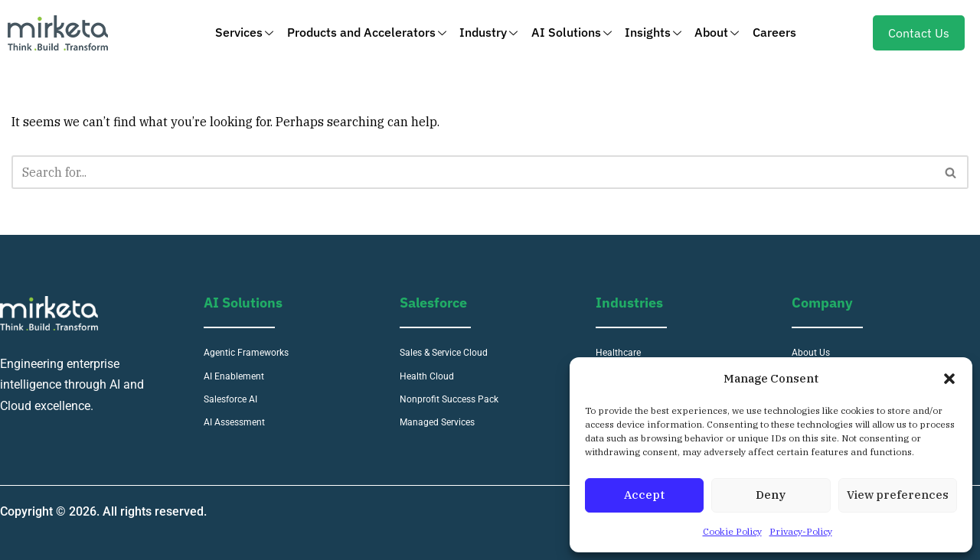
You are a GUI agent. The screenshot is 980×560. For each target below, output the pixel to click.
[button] (949, 379)
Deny (771, 495)
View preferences (898, 495)
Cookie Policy (732, 531)
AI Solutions (572, 33)
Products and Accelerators (369, 33)
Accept (644, 495)
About (715, 33)
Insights (652, 33)
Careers (771, 32)
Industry (490, 33)
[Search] (473, 172)
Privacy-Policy (801, 531)
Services (248, 33)
